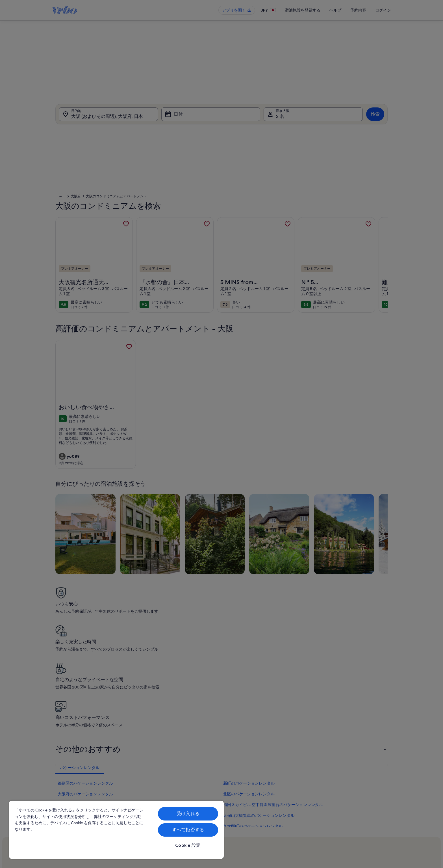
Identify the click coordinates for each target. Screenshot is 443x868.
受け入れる (188, 814)
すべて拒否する (188, 830)
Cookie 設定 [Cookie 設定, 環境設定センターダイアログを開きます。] (188, 845)
